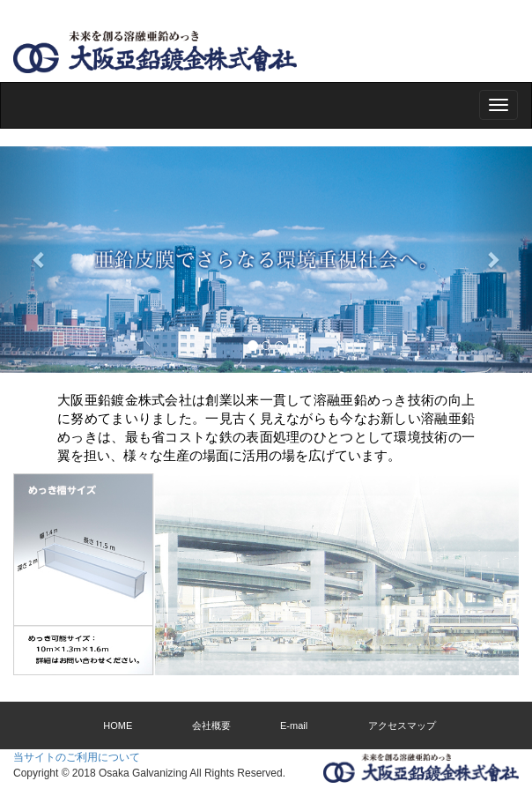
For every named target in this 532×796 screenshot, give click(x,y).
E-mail (294, 725)
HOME (118, 725)
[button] (40, 260)
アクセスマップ (402, 725)
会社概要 (211, 725)
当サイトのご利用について (77, 757)
